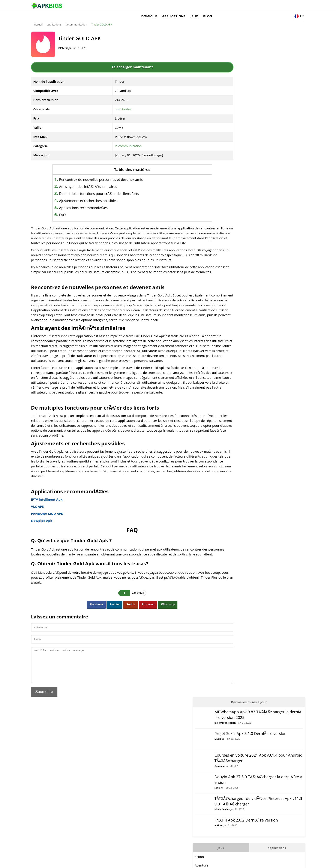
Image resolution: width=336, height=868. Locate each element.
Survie (237, 340)
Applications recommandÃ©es (93, 201)
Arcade (237, 220)
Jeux (248, 5)
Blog (261, 5)
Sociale (256, 130)
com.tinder (123, 103)
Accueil (47, 18)
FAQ (72, 208)
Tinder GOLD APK (110, 18)
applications (227, 5)
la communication (85, 18)
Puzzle (237, 288)
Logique (238, 262)
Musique (257, 77)
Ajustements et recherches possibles (98, 194)
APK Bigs (75, 41)
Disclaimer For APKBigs (244, 863)
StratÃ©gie (240, 331)
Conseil (238, 228)
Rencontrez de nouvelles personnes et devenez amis (111, 173)
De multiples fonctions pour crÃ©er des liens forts (109, 187)
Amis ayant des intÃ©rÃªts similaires (98, 180)
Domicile (203, 5)
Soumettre (53, 721)
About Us (221, 863)
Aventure (239, 211)
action (255, 177)
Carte (236, 237)
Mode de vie (259, 156)
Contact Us (290, 863)
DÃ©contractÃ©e (245, 245)
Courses (256, 104)
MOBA (237, 271)
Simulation (240, 314)
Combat (238, 254)
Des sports (240, 322)
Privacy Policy (271, 863)
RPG (235, 305)
